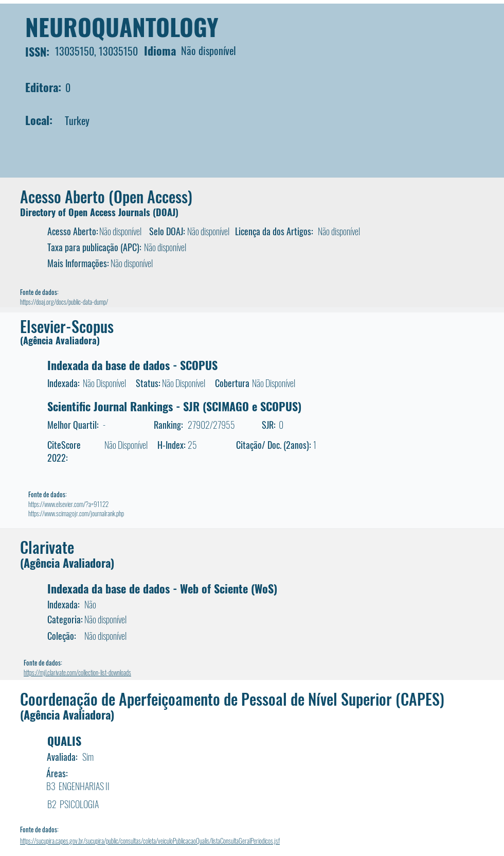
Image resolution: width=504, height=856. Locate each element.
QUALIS (64, 741)
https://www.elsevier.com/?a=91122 (68, 504)
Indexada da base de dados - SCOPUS (132, 365)
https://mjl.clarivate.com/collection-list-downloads (77, 672)
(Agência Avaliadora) (60, 340)
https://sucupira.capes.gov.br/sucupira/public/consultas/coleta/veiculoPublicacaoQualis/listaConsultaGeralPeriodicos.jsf (150, 841)
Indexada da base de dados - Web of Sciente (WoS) (162, 588)
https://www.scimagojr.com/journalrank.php (76, 513)
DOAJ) (167, 212)
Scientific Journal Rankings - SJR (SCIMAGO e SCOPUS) (174, 406)
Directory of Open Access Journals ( (88, 212)
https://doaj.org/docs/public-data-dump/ (64, 302)
